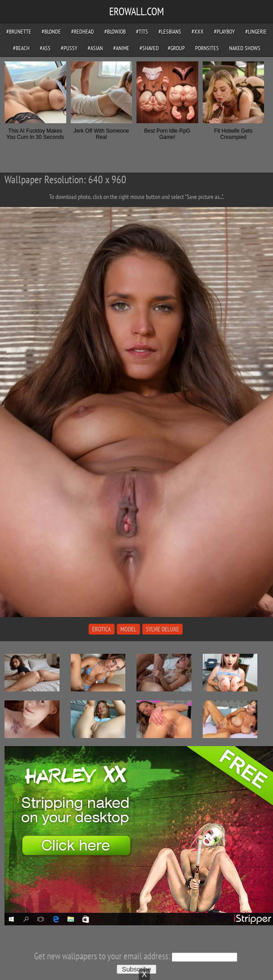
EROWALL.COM (136, 11)
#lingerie (256, 32)
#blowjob (115, 32)
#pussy (69, 48)
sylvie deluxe (162, 629)
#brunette (19, 32)
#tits (142, 32)
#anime (121, 48)
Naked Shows (245, 48)
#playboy (224, 32)
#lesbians (170, 32)
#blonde (51, 32)
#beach (21, 48)
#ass (45, 48)
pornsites (207, 48)
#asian (95, 48)
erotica (102, 629)
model (128, 629)
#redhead (83, 32)
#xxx (198, 32)
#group (176, 48)
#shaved (149, 48)
